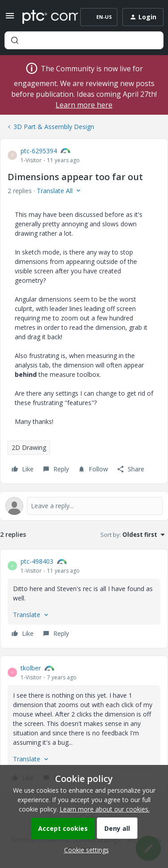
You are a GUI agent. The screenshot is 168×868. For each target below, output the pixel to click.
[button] (10, 19)
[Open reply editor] (84, 506)
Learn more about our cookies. (105, 809)
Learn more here (84, 105)
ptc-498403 (37, 561)
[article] (84, 599)
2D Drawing (29, 447)
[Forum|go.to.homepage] (44, 17)
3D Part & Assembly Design (54, 127)
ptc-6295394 (39, 151)
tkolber (31, 668)
